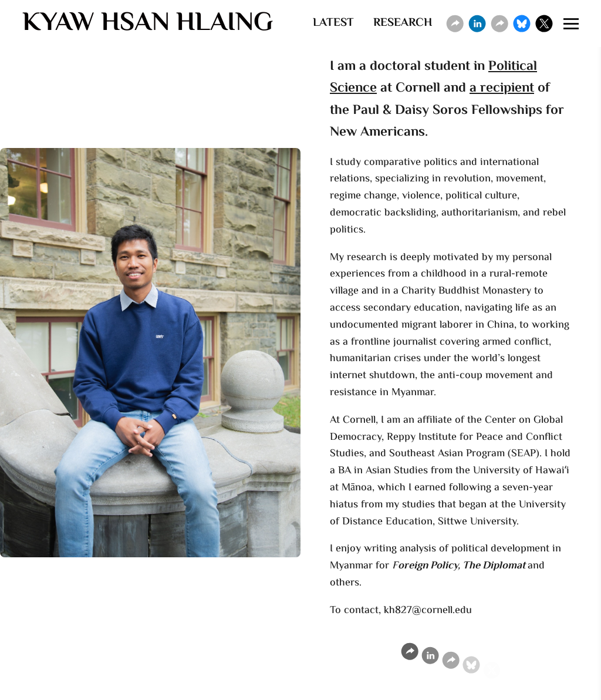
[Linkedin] (477, 23)
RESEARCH (403, 23)
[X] (544, 23)
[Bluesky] (522, 23)
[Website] (455, 23)
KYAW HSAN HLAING (148, 23)
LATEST (333, 23)
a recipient (502, 91)
